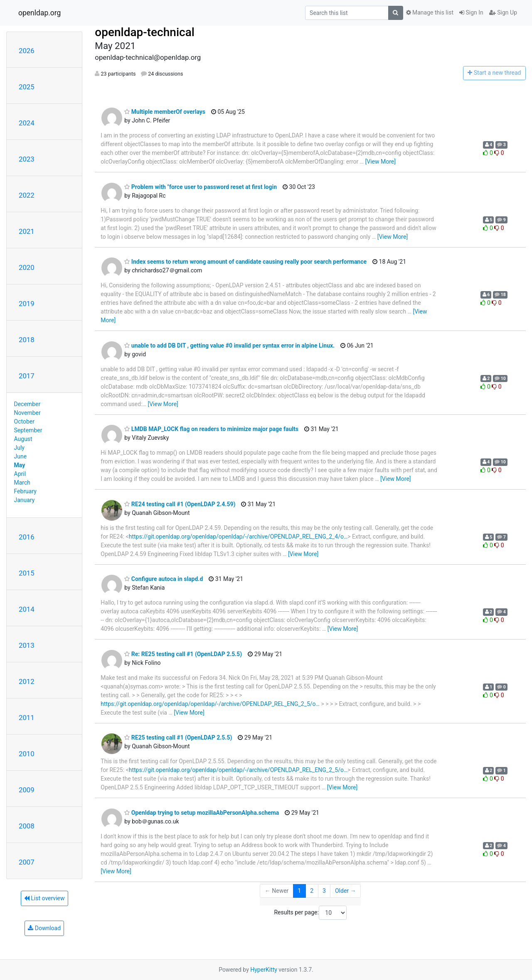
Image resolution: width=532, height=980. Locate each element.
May (20, 465)
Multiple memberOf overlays (165, 112)
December (27, 404)
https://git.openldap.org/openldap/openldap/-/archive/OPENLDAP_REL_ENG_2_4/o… (238, 537)
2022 (27, 195)
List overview (44, 898)
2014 (27, 609)
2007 (27, 862)
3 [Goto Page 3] (324, 891)
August (23, 439)
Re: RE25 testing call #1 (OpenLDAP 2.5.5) (183, 654)
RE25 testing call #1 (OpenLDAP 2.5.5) (178, 737)
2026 (27, 51)
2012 (27, 681)
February (25, 491)
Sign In (471, 12)
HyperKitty (264, 970)
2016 (27, 537)
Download (44, 928)
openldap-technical (145, 32)
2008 (27, 826)
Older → (346, 891)
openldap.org (39, 13)
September (28, 430)
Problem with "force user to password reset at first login (201, 187)
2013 (27, 645)
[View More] (381, 162)
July (19, 448)
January (25, 500)
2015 (27, 573)
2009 (27, 790)
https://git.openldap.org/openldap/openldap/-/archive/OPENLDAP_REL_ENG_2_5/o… (210, 704)
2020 (27, 267)
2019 (27, 304)
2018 (27, 340)
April (20, 474)
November (27, 413)
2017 (27, 376)
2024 (27, 123)
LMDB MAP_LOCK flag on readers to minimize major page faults (211, 429)
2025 (27, 87)
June (21, 456)
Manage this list (430, 12)
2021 (27, 231)
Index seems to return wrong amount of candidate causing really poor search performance (245, 262)
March (22, 483)
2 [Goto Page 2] (312, 891)
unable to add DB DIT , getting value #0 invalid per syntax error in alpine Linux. (229, 345)
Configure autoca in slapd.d (164, 579)
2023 (27, 159)
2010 (27, 754)
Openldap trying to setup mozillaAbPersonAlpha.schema (202, 813)
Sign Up (503, 12)
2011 (27, 718)
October (24, 421)
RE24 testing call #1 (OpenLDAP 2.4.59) (180, 504)
